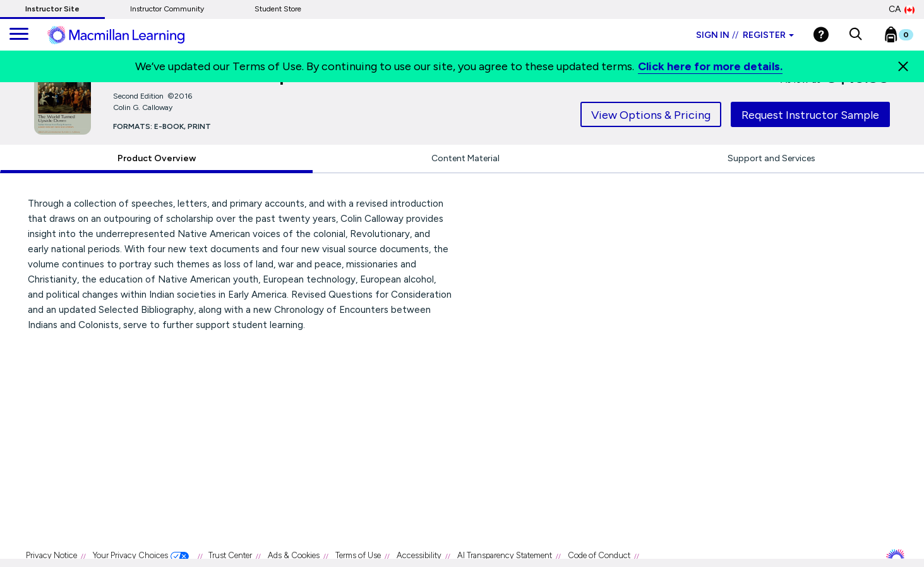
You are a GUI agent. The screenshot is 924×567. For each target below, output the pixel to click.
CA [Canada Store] (902, 9)
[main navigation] (19, 35)
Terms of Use (358, 555)
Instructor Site (52, 9)
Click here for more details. (710, 66)
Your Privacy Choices (130, 555)
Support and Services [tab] (771, 158)
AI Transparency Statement (505, 555)
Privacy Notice (51, 555)
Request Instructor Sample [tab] (810, 115)
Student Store (278, 9)
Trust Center (230, 555)
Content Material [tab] (465, 158)
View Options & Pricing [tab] (651, 115)
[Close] (903, 66)
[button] (855, 35)
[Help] (821, 34)
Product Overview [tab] (157, 158)
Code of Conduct (599, 555)
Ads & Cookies (294, 555)
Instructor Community (167, 9)
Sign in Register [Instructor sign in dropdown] (745, 35)
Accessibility (419, 555)
